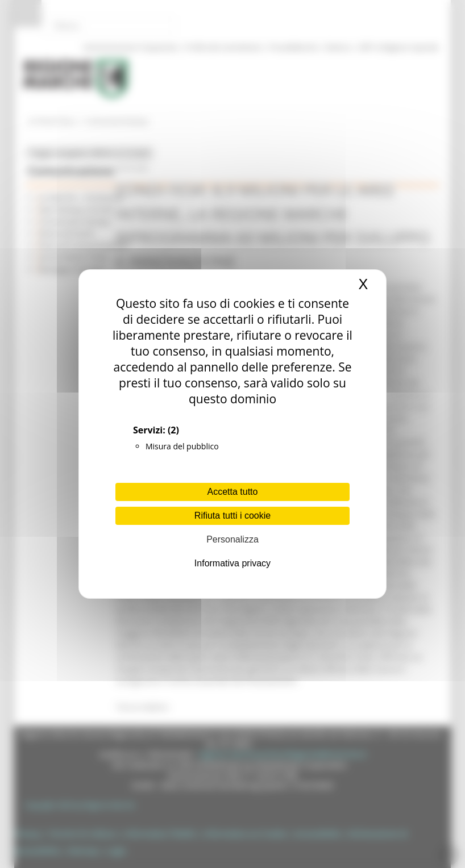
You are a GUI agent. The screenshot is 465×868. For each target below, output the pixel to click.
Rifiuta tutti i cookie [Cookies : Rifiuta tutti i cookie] (232, 516)
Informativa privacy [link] (232, 563)
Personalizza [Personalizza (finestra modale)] (232, 539)
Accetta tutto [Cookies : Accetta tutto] (233, 492)
